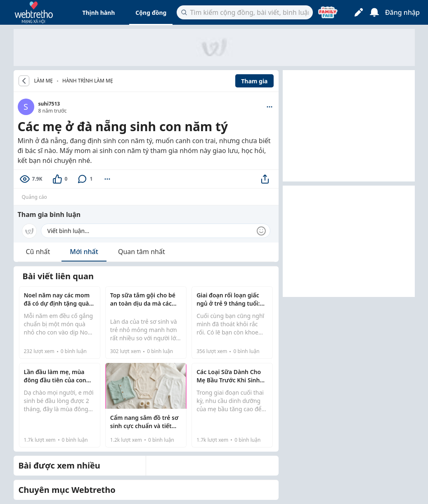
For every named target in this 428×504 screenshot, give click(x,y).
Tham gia (254, 81)
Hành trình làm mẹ (88, 81)
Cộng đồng (151, 13)
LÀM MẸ (44, 81)
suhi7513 (49, 104)
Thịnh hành (98, 13)
